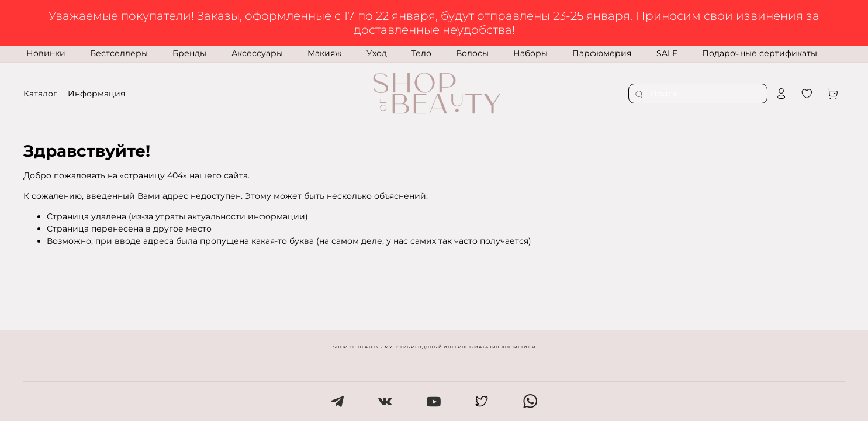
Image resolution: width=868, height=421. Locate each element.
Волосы (472, 53)
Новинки (46, 53)
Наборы (530, 53)
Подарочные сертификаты (760, 53)
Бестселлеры (119, 53)
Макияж (325, 53)
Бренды (189, 53)
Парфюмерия (602, 53)
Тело (421, 53)
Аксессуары (257, 53)
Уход (377, 53)
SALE (667, 53)
